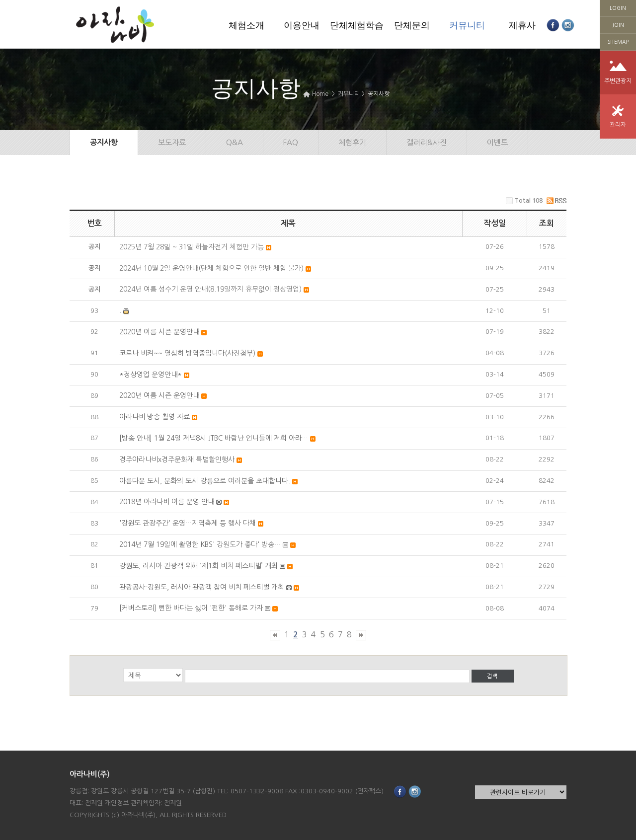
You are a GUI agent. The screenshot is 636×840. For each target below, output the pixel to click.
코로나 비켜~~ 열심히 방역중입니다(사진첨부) (187, 353)
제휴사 (522, 25)
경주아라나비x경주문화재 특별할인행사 (177, 459)
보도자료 (172, 142)
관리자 (618, 125)
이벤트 (497, 142)
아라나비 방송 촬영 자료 (155, 417)
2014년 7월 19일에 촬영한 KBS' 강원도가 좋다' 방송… (200, 544)
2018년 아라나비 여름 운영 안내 (167, 502)
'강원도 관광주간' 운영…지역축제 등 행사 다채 (188, 523)
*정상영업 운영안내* (151, 375)
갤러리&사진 (427, 142)
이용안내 (302, 25)
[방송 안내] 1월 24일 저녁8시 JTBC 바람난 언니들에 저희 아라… (214, 438)
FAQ (291, 142)
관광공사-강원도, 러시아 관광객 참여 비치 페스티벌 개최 (202, 587)
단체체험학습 (357, 25)
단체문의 (412, 25)
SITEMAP (618, 42)
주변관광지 (618, 81)
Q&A (235, 142)
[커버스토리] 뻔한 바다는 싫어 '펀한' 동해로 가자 (191, 608)
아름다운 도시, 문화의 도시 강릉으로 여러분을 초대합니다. (205, 481)
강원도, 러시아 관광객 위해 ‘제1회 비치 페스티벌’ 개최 (199, 566)
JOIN (618, 25)
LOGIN (618, 8)
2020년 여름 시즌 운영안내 (159, 332)
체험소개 (246, 25)
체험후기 (352, 142)
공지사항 (379, 94)
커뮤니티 (467, 25)
